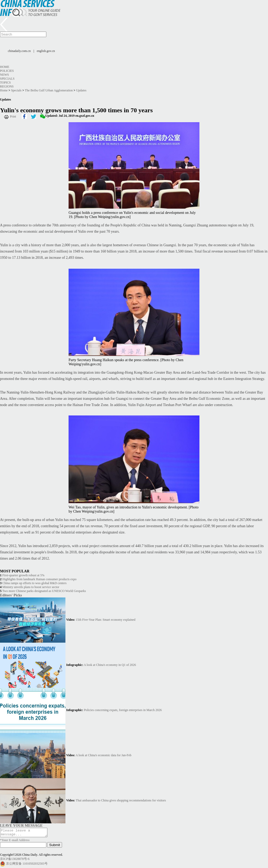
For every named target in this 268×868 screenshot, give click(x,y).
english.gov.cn (46, 51)
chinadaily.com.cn (19, 51)
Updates (81, 90)
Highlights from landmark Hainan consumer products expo (39, 579)
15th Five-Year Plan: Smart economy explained (106, 620)
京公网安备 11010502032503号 (27, 865)
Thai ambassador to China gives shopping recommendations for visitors (121, 800)
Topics (5, 83)
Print (13, 116)
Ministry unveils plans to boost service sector (31, 587)
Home (5, 67)
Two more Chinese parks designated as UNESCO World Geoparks (44, 591)
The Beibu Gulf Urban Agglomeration (49, 90)
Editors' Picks (11, 595)
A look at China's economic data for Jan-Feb (104, 755)
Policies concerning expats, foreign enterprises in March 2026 (123, 710)
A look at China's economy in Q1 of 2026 (110, 665)
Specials (7, 79)
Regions (7, 86)
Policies (7, 71)
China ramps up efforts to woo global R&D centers (34, 583)
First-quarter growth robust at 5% (23, 575)
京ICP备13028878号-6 (15, 860)
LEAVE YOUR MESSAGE (21, 825)
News (4, 75)
